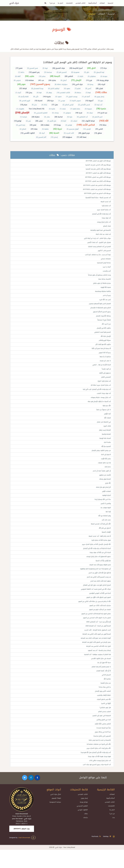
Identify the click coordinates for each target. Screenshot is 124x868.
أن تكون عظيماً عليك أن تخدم (101, 480)
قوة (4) (39, 93)
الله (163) (104, 121)
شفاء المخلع (107, 228)
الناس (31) (99, 129)
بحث (113, 836)
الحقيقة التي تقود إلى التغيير (101, 732)
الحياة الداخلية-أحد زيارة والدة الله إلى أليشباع (96, 560)
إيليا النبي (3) (21, 125)
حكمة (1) (21, 72)
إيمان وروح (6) (99, 97)
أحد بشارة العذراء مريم (103, 211)
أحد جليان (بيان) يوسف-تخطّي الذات (99, 779)
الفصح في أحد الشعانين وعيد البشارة (99, 249)
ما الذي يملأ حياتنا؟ (104, 703)
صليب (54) (30, 76)
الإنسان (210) (22, 113)
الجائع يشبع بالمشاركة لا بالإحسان (100, 312)
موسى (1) (62, 101)
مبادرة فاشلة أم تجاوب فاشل (101, 287)
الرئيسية (110, 3)
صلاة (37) (34, 129)
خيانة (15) (103, 125)
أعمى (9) (88, 88)
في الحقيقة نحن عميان (103, 430)
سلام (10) (42, 76)
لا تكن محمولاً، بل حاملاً (103, 417)
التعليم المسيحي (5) (41, 113)
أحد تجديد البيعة (105, 203)
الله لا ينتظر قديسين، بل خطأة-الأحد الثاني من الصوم (93, 615)
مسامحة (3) (48, 72)
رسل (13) (29, 92)
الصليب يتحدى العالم (104, 728)
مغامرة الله (107, 695)
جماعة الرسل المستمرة (103, 266)
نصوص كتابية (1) (75, 101)
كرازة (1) (80, 76)
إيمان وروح (84, 816)
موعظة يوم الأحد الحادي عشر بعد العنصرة (97, 165)
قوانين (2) (69, 125)
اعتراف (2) (74, 121)
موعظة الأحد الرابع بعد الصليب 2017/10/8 (97, 161)
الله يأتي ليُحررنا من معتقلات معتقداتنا (98, 762)
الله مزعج (108, 493)
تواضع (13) (18, 121)
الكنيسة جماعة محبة (104, 283)
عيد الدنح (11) (102, 113)
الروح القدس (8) (25, 101)
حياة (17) (104, 68)
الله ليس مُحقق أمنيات (103, 716)
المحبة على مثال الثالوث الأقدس (100, 674)
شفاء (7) (63, 109)
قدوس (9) (17, 80)
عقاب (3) (47, 117)
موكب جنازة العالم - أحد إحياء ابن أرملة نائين (96, 241)
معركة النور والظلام (104, 346)
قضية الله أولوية (105, 291)
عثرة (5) (70, 117)
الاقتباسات (69, 3)
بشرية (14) (47, 97)
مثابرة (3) (52, 109)
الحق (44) (91, 68)
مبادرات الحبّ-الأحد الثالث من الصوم (99, 619)
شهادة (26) (45, 125)
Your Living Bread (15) (37, 109)
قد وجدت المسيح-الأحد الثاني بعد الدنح (98, 590)
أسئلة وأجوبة (93, 3)
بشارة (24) (52, 80)
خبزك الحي (14, 3)
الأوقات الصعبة (106, 543)
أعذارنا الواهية (106, 505)
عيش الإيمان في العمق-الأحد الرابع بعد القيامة (95, 657)
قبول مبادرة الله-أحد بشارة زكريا (100, 552)
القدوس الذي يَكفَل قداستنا (102, 753)
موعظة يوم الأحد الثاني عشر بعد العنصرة (97, 169)
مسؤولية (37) (67, 137)
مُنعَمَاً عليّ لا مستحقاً (104, 325)
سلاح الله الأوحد (105, 468)
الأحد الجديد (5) (69, 133)
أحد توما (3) (98, 105)
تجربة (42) (58, 129)
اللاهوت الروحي (83, 828)
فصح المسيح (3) (33, 68)
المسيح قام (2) (62, 72)
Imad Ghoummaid (27, 856)
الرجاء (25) (102, 84)
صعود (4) (67, 88)
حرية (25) (50, 101)
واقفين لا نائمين (105, 514)
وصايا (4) (90, 84)
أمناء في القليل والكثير (103, 737)
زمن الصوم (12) (34, 72)
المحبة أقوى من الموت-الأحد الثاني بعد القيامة (96, 648)
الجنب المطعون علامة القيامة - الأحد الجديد (97, 644)
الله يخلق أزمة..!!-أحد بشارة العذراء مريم (98, 766)
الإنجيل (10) (87, 129)
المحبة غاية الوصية (105, 447)
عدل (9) (34, 105)
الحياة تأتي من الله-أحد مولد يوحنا (99, 564)
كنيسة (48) (55, 76)
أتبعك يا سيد (107, 270)
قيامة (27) (23, 88)
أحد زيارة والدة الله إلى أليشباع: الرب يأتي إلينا (96, 396)
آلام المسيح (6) (41, 137)
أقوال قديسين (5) (73, 129)
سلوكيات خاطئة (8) (61, 84)
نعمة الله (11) (82, 137)
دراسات (85, 836)
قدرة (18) (79, 113)
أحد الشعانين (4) (82, 117)
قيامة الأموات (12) (88, 121)
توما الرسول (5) (99, 72)
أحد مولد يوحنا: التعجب (103, 400)
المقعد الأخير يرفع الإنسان (102, 707)
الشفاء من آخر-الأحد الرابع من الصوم (99, 623)
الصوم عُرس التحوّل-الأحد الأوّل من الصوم (98, 610)
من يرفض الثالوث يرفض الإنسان (100, 459)
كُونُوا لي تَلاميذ (106, 720)
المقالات (102, 3)
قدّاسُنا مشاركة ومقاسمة (103, 295)
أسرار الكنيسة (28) (76, 68)
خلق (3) (87, 72)
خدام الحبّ (107, 476)
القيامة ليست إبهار (105, 438)
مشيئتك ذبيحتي (106, 262)
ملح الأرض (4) (52, 121)
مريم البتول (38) (84, 133)
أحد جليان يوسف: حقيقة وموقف (100, 405)
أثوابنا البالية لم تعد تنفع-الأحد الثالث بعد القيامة (95, 652)
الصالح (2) (23, 129)
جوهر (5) (49, 93)
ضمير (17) (19, 68)
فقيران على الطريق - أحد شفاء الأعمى (98, 245)
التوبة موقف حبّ (105, 518)
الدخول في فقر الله (104, 539)
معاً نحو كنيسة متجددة (103, 745)
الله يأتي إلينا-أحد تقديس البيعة (100, 535)
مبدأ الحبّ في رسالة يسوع (102, 749)
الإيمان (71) (76, 80)
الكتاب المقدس (81, 3)
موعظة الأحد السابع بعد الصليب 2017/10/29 (96, 195)
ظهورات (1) (20, 109)
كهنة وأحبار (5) (23, 97)
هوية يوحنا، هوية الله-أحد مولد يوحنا (99, 774)
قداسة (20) (59, 117)
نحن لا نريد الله (106, 329)
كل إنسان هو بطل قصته (103, 497)
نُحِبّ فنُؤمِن (107, 421)
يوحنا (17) (57, 125)
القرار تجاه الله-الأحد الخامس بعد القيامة (98, 661)
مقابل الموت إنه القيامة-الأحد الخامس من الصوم (95, 627)
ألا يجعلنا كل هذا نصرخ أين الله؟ (100, 354)
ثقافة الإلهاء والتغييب (103, 711)
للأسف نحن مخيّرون (105, 484)
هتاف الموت (107, 434)
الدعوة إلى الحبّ (105, 463)
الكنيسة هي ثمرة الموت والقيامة (100, 232)
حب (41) (41, 80)
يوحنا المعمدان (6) (37, 88)
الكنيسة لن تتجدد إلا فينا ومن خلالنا (99, 758)
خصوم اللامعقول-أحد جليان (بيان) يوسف (98, 568)
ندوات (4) (90, 113)
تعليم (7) (78, 88)
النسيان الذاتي (106, 690)
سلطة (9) (78, 93)
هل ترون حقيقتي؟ (105, 724)
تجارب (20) (39, 121)
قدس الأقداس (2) (84, 105)
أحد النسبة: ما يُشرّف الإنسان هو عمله (98, 409)
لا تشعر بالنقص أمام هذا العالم (101, 682)
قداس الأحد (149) (86, 125)
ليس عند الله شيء (105, 304)
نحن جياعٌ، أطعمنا (105, 699)
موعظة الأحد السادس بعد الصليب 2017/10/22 (96, 190)
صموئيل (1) (67, 113)
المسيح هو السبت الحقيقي (102, 337)
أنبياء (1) (18, 93)
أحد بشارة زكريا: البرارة (104, 388)
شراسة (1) (23, 117)
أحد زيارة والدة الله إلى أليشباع (101, 216)
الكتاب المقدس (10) (63, 93)
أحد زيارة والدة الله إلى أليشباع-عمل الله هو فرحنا (94, 770)
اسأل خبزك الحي (56, 813)
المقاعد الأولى (106, 501)
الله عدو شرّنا (107, 413)
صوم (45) (21, 84)
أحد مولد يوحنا (106, 220)
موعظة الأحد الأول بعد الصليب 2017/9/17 (97, 173)
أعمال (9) (64, 80)
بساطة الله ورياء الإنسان (103, 321)
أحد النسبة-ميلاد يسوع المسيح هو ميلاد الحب (96, 783)
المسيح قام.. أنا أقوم (104, 253)
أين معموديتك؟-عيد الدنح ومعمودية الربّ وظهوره (95, 581)
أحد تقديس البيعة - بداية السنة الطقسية (97, 199)
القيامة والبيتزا (106, 442)
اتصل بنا (60, 3)
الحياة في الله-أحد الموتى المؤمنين (99, 606)
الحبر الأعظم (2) (97, 117)
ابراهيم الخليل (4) (54, 88)
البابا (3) (63, 121)
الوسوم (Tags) (56, 816)
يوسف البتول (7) (72, 97)
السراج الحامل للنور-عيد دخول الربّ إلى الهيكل (96, 598)
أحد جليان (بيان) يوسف (103, 224)
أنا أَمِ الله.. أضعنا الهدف (103, 686)
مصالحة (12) (29, 80)
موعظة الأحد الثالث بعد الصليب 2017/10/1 (97, 182)
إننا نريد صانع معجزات (104, 472)
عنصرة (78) (101, 109)
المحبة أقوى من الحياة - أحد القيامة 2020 (97, 640)
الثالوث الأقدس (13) (28, 133)
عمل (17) (55, 105)
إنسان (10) (54, 137)
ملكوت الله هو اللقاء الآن (103, 350)
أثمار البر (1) (86, 97)
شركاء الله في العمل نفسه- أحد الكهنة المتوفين (95, 602)
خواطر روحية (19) (103, 80)
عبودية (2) (104, 76)
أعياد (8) (42, 133)
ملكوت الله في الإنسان (103, 333)
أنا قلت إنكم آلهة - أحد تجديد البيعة (99, 547)
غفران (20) (99, 88)
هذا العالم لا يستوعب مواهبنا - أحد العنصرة (97, 669)
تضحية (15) (39, 101)
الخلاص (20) (69, 76)
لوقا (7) (88, 93)
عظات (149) (101, 92)
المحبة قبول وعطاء (105, 489)
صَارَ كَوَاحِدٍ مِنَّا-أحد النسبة (103, 573)
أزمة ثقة (108, 522)
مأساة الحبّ (107, 451)
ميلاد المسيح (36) (59, 68)
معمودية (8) (75, 72)
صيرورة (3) (88, 109)
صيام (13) (24, 105)
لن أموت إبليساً (106, 375)
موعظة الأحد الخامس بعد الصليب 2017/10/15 (96, 186)
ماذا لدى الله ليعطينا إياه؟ (102, 510)
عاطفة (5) (45, 129)
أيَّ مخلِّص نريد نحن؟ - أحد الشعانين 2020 (98, 636)
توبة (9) (45, 68)
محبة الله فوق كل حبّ (104, 678)
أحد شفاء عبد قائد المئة (103, 237)
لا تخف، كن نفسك (105, 367)
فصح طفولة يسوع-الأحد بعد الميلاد (99, 577)
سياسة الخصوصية (55, 820)
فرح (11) (89, 80)
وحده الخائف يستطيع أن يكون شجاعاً (99, 279)
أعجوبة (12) (89, 101)
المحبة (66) (54, 133)
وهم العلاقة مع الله (104, 526)
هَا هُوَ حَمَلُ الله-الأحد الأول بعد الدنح (99, 585)
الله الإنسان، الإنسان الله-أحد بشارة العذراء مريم (95, 556)
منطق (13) (98, 133)
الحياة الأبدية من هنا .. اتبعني (101, 371)
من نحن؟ (52, 3)
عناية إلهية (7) (75, 109)
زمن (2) (28, 121)
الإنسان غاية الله (105, 342)
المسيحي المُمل (106, 384)
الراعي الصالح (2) (68, 105)
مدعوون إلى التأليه (105, 379)
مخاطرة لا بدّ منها (105, 363)
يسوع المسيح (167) (40, 84)
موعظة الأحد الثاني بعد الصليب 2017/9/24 (97, 178)
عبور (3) (101, 101)
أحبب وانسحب (106, 274)
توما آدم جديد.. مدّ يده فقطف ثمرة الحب (97, 258)
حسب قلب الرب (106, 531)
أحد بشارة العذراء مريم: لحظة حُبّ (100, 392)
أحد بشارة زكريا (106, 207)
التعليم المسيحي (82, 824)
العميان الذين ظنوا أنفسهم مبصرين (99, 308)
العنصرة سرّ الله (106, 455)
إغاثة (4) (44, 105)
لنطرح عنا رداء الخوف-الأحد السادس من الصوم (96, 632)
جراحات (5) (55, 113)
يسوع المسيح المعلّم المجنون (101, 316)
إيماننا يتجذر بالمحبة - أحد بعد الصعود (99, 665)
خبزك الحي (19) (77, 84)
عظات (86, 832)
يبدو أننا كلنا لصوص (104, 358)
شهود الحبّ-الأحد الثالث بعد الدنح (100, 594)
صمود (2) (58, 97)
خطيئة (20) (36, 117)
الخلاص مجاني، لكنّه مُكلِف (102, 741)
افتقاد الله (107, 426)
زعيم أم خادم (107, 300)
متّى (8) (36, 97)
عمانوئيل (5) (92, 76)
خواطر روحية (84, 820)
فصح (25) (33, 125)
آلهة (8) (18, 76)
